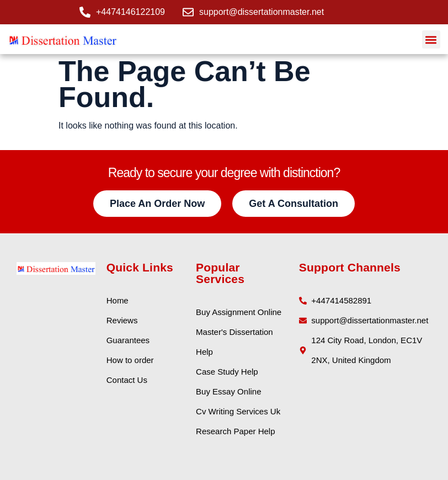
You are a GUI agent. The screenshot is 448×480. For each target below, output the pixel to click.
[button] (431, 39)
